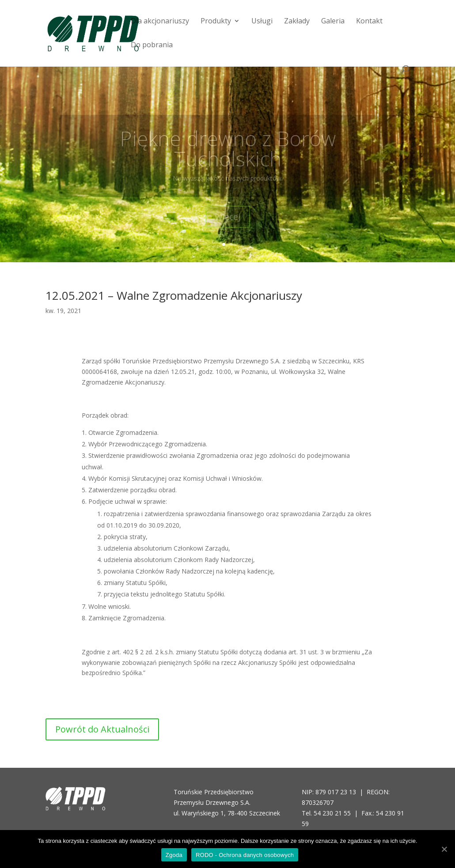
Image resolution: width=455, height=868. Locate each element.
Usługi (262, 22)
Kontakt (369, 22)
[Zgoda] (444, 849)
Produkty (216, 22)
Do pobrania (152, 45)
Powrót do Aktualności (102, 729)
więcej (228, 223)
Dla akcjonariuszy (160, 22)
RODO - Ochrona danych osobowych (245, 855)
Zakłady (297, 22)
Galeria (333, 22)
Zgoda (174, 855)
